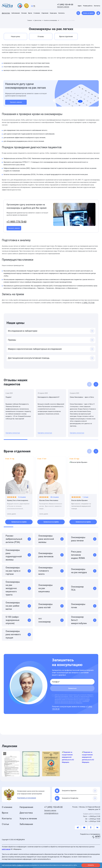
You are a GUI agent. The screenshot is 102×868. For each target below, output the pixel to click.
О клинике (7, 805)
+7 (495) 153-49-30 (65, 3)
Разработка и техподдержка (90, 832)
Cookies (19, 865)
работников (6, 847)
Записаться (72, 686)
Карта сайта (86, 861)
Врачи (5, 810)
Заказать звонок (63, 5)
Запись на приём (88, 11)
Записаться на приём (19, 519)
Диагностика (26, 810)
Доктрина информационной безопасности (17, 861)
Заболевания (26, 822)
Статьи (5, 822)
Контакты (7, 816)
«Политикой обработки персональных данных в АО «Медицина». (72, 699)
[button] (96, 382)
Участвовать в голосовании (27, 795)
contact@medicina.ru (51, 811)
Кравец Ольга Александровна (18, 498)
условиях (87, 697)
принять (91, 865)
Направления (26, 805)
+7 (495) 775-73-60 (16, 219)
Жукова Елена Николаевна (49, 498)
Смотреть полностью (13, 430)
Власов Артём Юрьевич (80, 498)
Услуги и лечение (28, 816)
